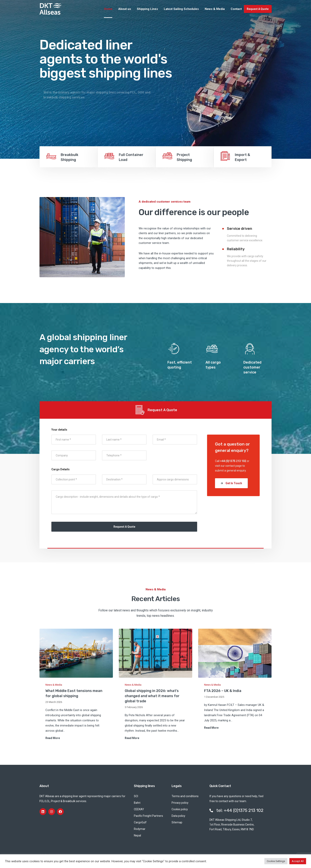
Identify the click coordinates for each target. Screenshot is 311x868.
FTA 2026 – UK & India (223, 691)
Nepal (137, 835)
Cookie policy (180, 809)
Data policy (178, 816)
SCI (136, 796)
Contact (236, 9)
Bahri (137, 803)
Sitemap (177, 822)
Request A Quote (258, 9)
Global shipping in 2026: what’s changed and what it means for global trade (152, 696)
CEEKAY (139, 809)
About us (125, 9)
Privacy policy (180, 803)
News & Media (215, 9)
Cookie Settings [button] (276, 861)
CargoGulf (140, 822)
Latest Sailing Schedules (181, 9)
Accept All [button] (298, 861)
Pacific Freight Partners (148, 816)
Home (108, 9)
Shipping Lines (147, 9)
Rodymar (140, 829)
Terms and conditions (185, 796)
